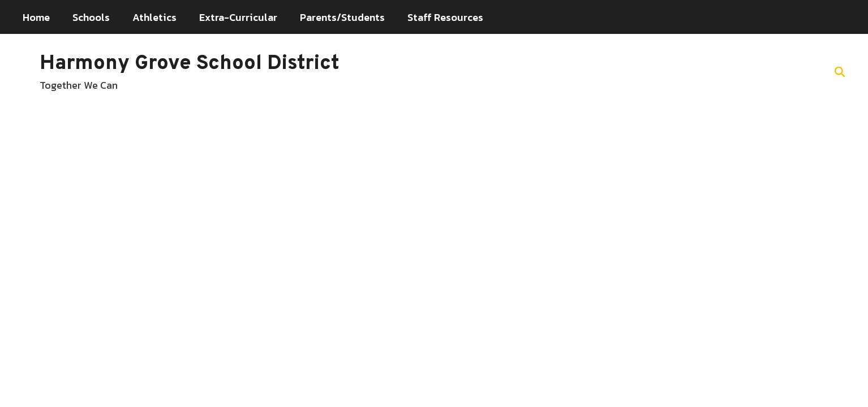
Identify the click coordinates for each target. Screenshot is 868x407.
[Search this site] (840, 72)
